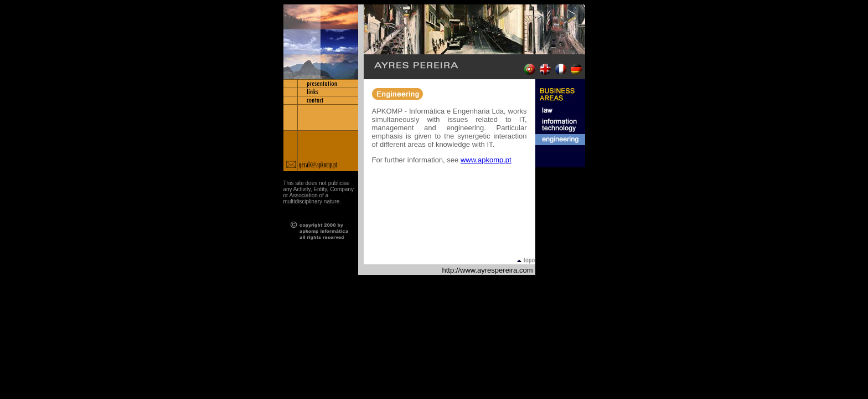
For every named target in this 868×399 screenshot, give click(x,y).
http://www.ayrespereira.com (487, 270)
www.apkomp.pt (486, 160)
